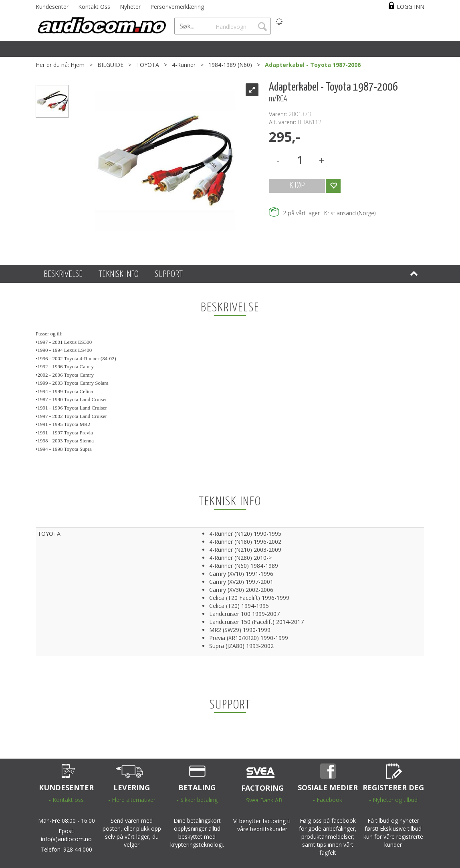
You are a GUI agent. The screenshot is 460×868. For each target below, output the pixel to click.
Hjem (78, 65)
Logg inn (411, 7)
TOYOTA (148, 65)
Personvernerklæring (177, 7)
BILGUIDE (110, 65)
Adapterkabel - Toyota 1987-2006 (313, 65)
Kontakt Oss (94, 7)
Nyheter (130, 7)
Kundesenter (52, 7)
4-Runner (184, 65)
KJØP (297, 186)
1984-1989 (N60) (230, 65)
